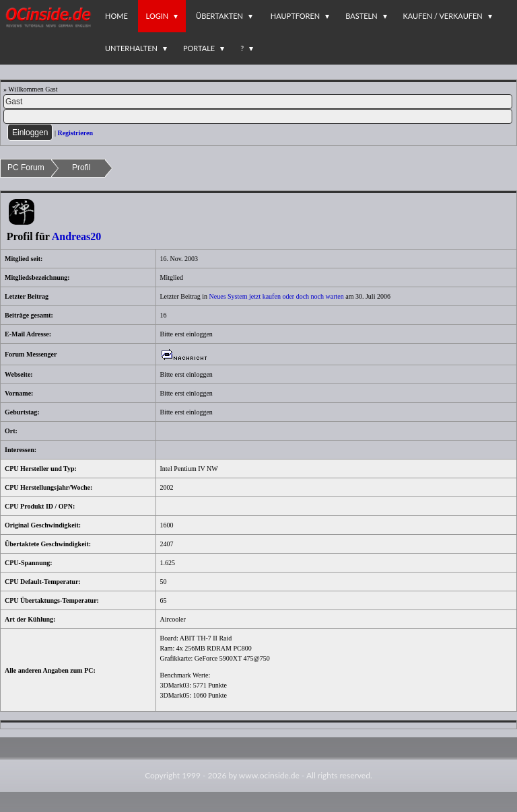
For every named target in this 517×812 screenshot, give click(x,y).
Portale (199, 48)
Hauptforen (295, 16)
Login (158, 16)
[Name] (258, 102)
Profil (81, 168)
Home (116, 16)
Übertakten (219, 16)
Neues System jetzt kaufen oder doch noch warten (277, 296)
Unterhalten (131, 48)
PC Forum (26, 168)
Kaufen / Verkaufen (443, 16)
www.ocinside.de (269, 775)
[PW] (258, 116)
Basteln (361, 16)
